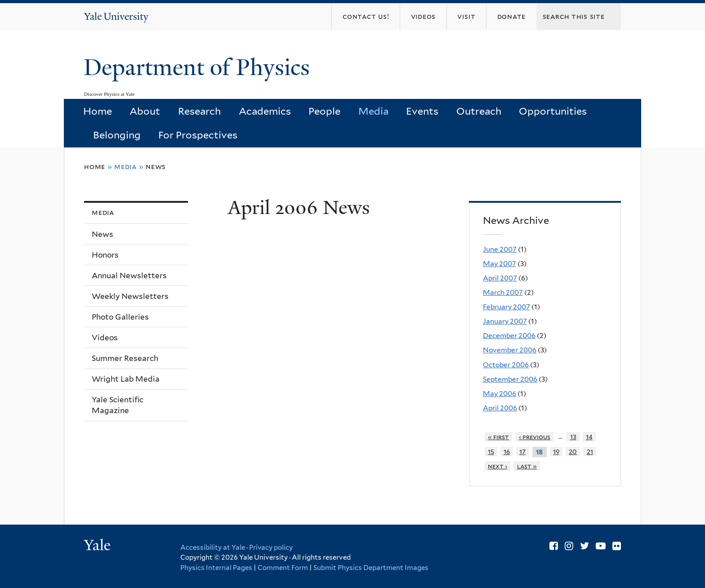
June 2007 (500, 249)
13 (573, 437)
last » (527, 466)
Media (373, 111)
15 (491, 452)
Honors (105, 255)
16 (507, 452)
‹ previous (535, 437)
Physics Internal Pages (216, 568)
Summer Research (125, 358)
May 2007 (500, 264)
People (324, 111)
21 (590, 452)
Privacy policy (271, 548)
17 (522, 452)
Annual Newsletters (129, 276)
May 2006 (500, 394)
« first (499, 437)
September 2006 (510, 379)
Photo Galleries (120, 317)
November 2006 (510, 350)
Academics (265, 111)
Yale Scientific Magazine (118, 405)
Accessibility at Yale (213, 548)
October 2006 (506, 365)
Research (199, 111)
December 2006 (509, 336)
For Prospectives (198, 135)
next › (498, 466)
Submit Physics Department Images (371, 568)
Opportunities (553, 111)
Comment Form (283, 568)
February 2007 (506, 307)
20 (573, 452)
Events (422, 111)
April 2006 (500, 408)
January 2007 (505, 321)
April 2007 (500, 278)
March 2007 (503, 292)
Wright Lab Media (126, 379)
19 (556, 452)
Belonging (117, 135)
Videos (105, 338)
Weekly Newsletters (130, 296)
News (156, 167)
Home (98, 111)
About (145, 111)
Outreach (479, 111)
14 (589, 437)
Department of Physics (200, 67)
